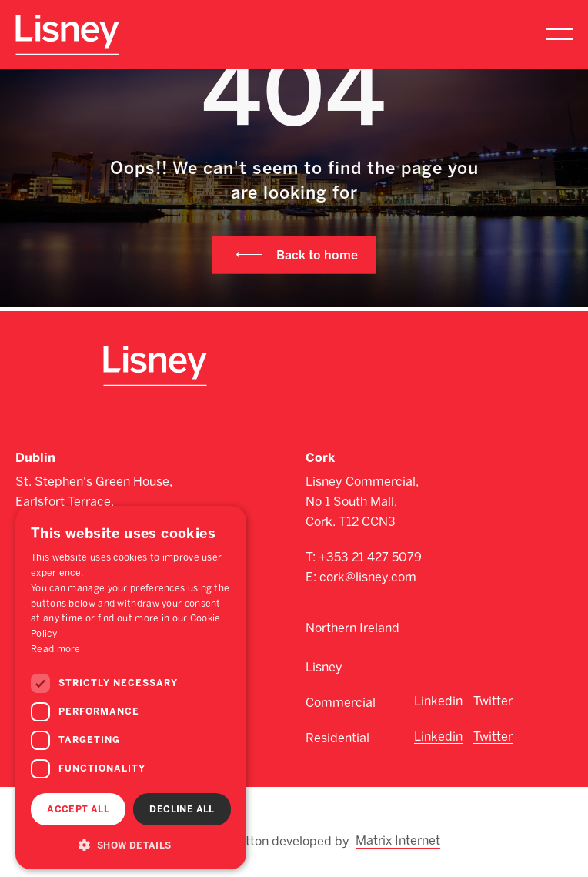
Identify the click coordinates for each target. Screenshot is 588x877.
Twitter (493, 701)
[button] (131, 845)
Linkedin (438, 701)
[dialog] (131, 688)
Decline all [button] (182, 809)
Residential (337, 738)
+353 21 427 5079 (370, 557)
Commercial (341, 703)
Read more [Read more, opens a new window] (56, 649)
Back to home (317, 254)
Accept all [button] (78, 809)
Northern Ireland (352, 628)
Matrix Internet (399, 840)
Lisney (324, 667)
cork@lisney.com (368, 577)
